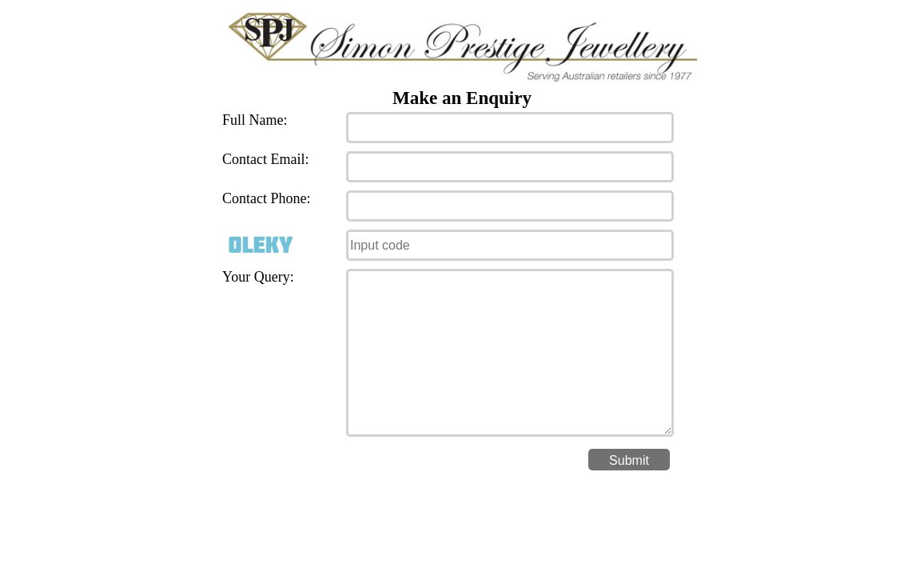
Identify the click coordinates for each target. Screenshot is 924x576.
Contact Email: (265, 159)
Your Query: (258, 277)
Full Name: (255, 120)
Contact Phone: (267, 198)
